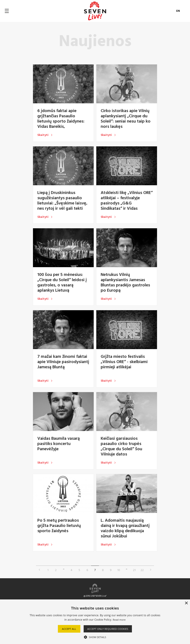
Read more (119, 620)
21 (134, 570)
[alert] (95, 622)
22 (142, 570)
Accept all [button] (69, 629)
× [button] (186, 603)
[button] (95, 637)
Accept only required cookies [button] (108, 629)
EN (178, 11)
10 (119, 570)
